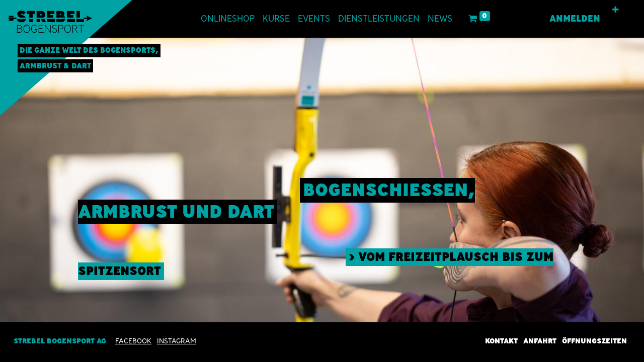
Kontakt (501, 341)
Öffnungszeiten (594, 341)
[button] (616, 10)
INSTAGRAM (177, 341)
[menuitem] (228, 19)
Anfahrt (540, 341)
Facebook (133, 341)
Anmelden (575, 19)
